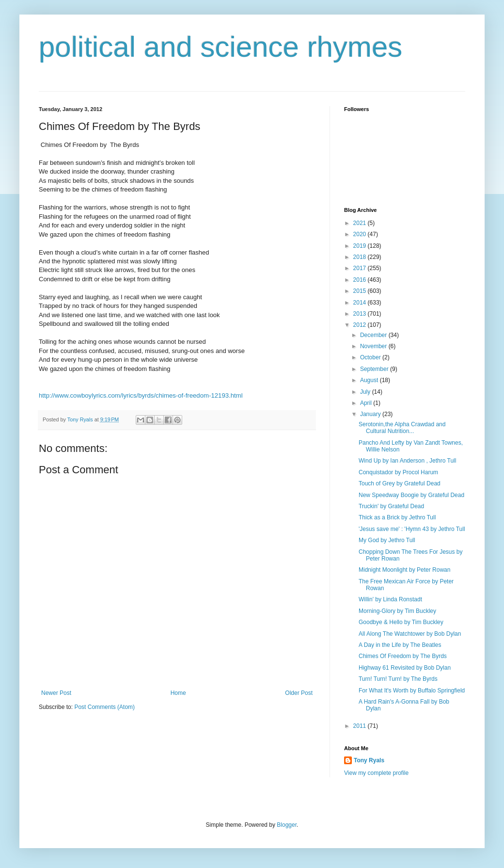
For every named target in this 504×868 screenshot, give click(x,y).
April (367, 403)
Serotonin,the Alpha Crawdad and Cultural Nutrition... (402, 428)
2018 (361, 257)
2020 (361, 234)
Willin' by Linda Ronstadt (390, 599)
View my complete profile (376, 773)
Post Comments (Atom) (104, 707)
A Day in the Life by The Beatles (400, 645)
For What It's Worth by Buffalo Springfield (412, 691)
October (371, 357)
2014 (361, 303)
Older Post (299, 693)
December (374, 335)
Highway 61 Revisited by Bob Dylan (405, 668)
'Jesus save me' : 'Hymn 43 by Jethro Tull (412, 529)
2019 (361, 246)
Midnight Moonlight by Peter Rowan (404, 570)
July (366, 392)
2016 (361, 280)
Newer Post (56, 693)
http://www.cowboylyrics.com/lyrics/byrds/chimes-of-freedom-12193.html (141, 395)
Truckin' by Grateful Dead (391, 506)
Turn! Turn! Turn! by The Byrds (398, 679)
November (374, 346)
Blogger (287, 825)
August (370, 380)
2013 (361, 314)
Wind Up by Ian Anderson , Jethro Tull (407, 461)
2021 (361, 223)
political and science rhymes (220, 47)
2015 (361, 291)
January (371, 414)
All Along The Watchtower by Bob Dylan (410, 634)
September (375, 369)
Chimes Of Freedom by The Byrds (403, 656)
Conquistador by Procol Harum (398, 472)
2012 (361, 325)
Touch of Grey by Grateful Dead (400, 483)
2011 (361, 726)
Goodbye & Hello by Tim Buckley (401, 622)
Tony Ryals (369, 760)
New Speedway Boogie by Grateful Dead (411, 495)
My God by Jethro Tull (387, 540)
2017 (361, 268)
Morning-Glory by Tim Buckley (397, 611)
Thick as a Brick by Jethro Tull (397, 517)
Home (178, 693)
